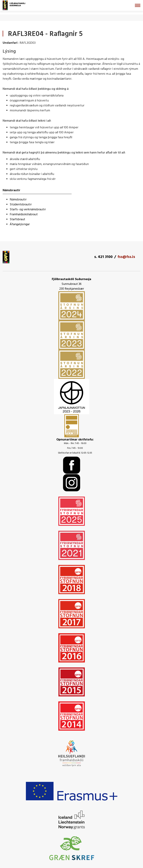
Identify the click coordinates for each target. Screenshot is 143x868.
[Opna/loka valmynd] (138, 5)
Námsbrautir (18, 200)
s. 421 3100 (103, 257)
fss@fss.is (126, 257)
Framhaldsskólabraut (24, 214)
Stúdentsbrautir (21, 205)
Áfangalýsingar (20, 224)
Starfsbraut (17, 219)
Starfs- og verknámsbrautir (28, 210)
